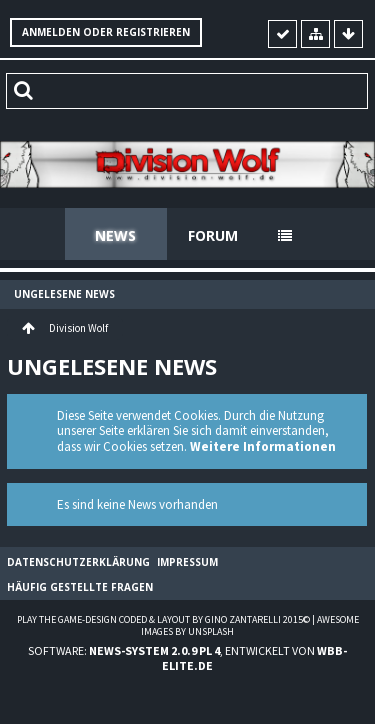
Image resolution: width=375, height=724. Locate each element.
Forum (213, 235)
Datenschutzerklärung (78, 562)
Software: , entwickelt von (187, 658)
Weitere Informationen (263, 446)
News (115, 235)
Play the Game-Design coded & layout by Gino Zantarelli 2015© (163, 619)
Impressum (187, 562)
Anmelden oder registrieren (106, 32)
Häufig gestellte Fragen (80, 587)
